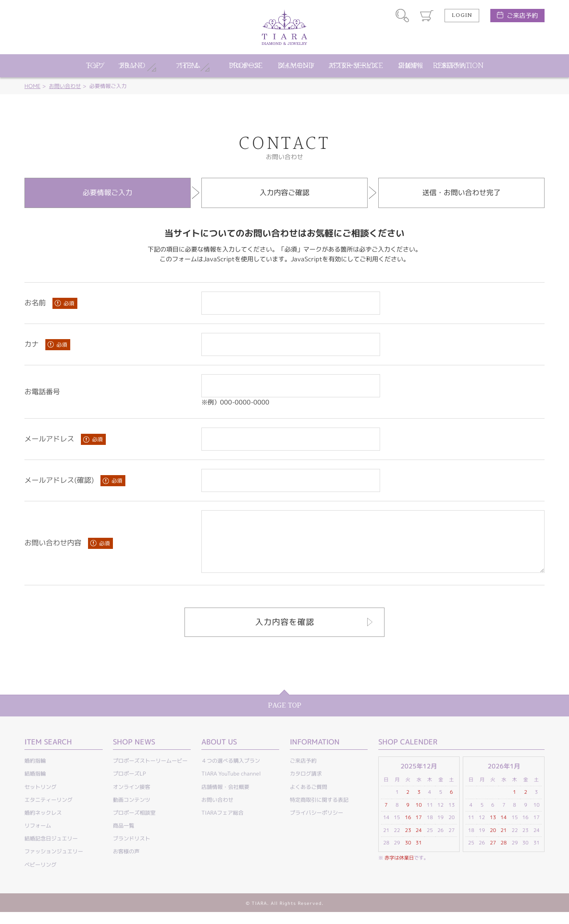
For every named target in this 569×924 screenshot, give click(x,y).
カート (427, 16)
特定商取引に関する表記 (319, 812)
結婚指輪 (35, 786)
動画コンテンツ (132, 812)
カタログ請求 (306, 786)
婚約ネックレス (43, 825)
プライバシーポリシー (317, 825)
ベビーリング (40, 877)
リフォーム (38, 838)
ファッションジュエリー (54, 863)
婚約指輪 (35, 773)
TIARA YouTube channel (231, 786)
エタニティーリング (48, 812)
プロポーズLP (129, 786)
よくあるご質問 (309, 799)
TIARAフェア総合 (222, 825)
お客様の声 (126, 863)
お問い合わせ (65, 86)
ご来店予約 (522, 15)
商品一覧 (124, 838)
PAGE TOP (285, 718)
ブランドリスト (132, 850)
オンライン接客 (132, 799)
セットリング (40, 799)
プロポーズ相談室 (134, 825)
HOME (32, 86)
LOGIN (462, 16)
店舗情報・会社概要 (225, 799)
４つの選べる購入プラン (231, 773)
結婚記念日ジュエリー (51, 850)
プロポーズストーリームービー (150, 773)
